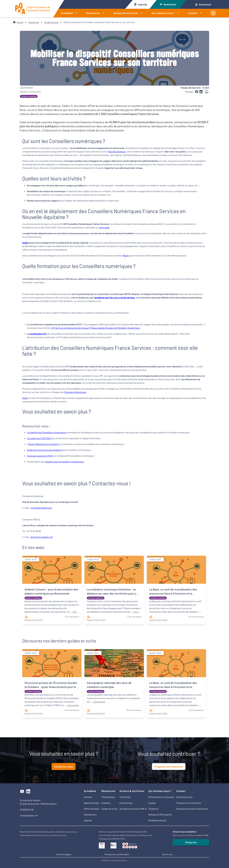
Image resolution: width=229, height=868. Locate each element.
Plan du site (167, 854)
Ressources (96, 13)
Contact (196, 13)
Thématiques (108, 797)
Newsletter (168, 4)
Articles (88, 797)
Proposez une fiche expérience (192, 809)
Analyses (106, 803)
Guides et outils (51, 22)
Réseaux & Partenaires (160, 814)
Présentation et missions (161, 797)
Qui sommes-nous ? (166, 13)
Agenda (140, 4)
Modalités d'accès (157, 820)
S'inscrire (191, 842)
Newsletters (90, 814)
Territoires (125, 797)
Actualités (70, 13)
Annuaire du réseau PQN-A (133, 809)
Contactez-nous (64, 767)
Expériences (126, 803)
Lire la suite (73, 705)
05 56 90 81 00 (27, 810)
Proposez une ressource (169, 767)
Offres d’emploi (92, 809)
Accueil (20, 22)
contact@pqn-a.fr (29, 815)
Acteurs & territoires (129, 13)
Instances (153, 809)
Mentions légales (64, 854)
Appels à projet (92, 803)
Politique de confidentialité (117, 854)
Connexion (203, 4)
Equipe (152, 803)
